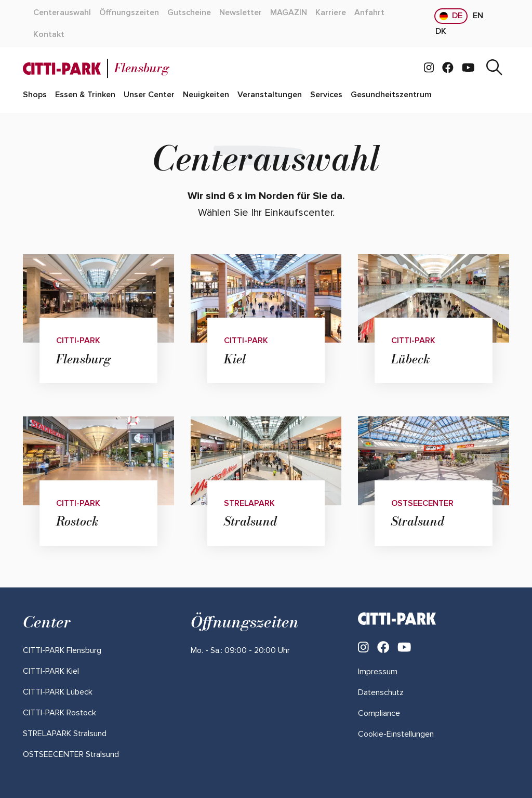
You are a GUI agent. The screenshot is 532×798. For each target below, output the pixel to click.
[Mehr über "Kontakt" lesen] (49, 35)
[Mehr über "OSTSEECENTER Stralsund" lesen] (71, 754)
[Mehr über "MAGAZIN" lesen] (289, 13)
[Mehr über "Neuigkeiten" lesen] (206, 95)
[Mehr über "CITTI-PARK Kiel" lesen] (51, 671)
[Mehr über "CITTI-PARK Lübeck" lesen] (58, 692)
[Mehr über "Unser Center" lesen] (149, 95)
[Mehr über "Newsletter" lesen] (241, 13)
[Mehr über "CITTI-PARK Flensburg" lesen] (62, 650)
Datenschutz (381, 692)
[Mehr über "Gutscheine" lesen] (189, 13)
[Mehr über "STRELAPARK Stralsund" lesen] (65, 734)
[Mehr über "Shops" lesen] (35, 95)
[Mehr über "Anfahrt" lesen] (369, 13)
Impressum (378, 672)
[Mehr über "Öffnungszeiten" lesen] (129, 13)
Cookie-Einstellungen (396, 734)
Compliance (379, 713)
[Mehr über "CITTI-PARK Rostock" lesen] (59, 713)
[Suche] (494, 68)
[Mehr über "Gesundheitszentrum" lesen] (391, 95)
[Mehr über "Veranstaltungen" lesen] (270, 95)
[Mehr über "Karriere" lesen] (331, 13)
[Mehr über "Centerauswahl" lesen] (62, 13)
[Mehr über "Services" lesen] (326, 95)
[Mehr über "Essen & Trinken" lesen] (85, 95)
